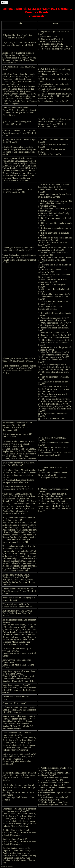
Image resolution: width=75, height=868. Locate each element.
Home (5, 3)
